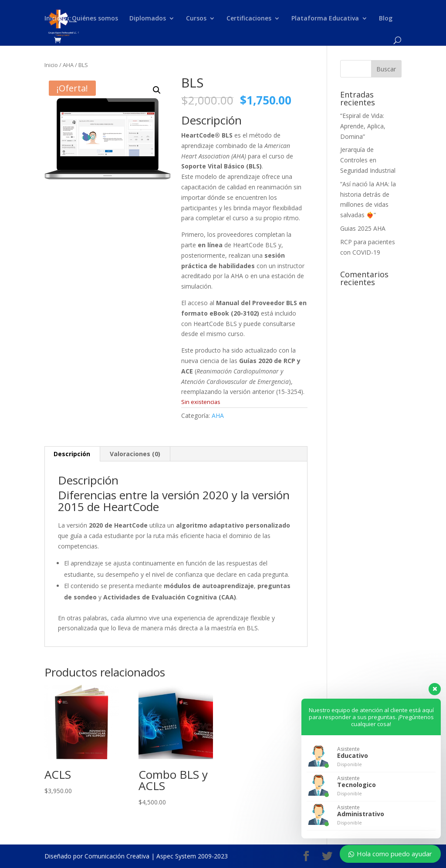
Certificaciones (249, 19)
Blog (386, 19)
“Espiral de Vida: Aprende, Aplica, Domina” (363, 126)
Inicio (52, 19)
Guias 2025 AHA (363, 228)
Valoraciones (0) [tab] (135, 454)
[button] (157, 90)
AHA (68, 65)
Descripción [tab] (72, 454)
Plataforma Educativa (325, 19)
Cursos (196, 19)
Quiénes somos (95, 19)
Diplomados (148, 19)
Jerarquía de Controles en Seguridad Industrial (368, 160)
